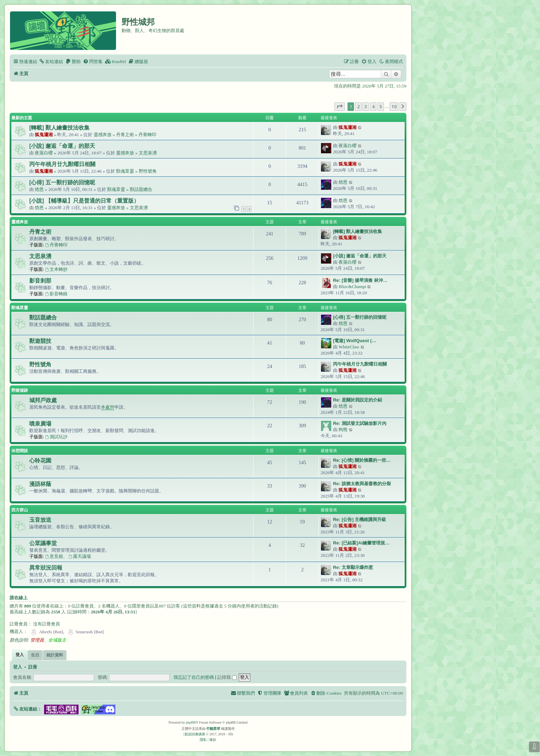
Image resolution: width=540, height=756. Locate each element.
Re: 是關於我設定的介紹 (357, 400)
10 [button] (394, 106)
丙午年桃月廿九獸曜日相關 (62, 164)
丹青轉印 (147, 135)
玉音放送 (40, 520)
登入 (18, 667)
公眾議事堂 (43, 543)
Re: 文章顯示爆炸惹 (353, 567)
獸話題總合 (141, 189)
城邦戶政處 (43, 400)
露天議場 (80, 556)
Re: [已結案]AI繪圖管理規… (361, 543)
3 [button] (366, 106)
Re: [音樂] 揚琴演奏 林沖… (360, 280)
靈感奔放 (103, 135)
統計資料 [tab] (55, 655)
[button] (340, 106)
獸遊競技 (40, 341)
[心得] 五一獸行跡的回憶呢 (62, 182)
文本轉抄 (56, 269)
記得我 (227, 677)
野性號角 (148, 171)
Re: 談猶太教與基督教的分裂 (362, 484)
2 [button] (358, 106)
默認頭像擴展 (195, 734)
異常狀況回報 (46, 568)
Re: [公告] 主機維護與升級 (360, 519)
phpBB (191, 722)
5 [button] (381, 106)
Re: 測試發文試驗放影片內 (360, 423)
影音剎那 (40, 281)
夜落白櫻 (44, 153)
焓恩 (39, 189)
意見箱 (54, 556)
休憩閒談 (20, 451)
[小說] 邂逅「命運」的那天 (62, 146)
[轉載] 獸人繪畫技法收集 (59, 128)
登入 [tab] (20, 655)
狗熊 (343, 430)
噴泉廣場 (40, 424)
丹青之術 (125, 135)
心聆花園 (40, 461)
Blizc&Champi (352, 287)
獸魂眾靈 (125, 171)
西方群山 (20, 510)
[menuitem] (51, 62)
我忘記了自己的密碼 (194, 677)
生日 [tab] (35, 655)
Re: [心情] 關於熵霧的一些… (362, 460)
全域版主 (57, 640)
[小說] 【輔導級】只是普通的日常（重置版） (84, 201)
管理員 (37, 640)
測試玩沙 (56, 437)
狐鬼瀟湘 (44, 135)
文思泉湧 (148, 153)
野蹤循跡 (20, 390)
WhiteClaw (349, 347)
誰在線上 (19, 598)
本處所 (108, 407)
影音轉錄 (56, 294)
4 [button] (373, 106)
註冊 (33, 667)
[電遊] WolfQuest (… (355, 341)
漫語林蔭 (40, 484)
